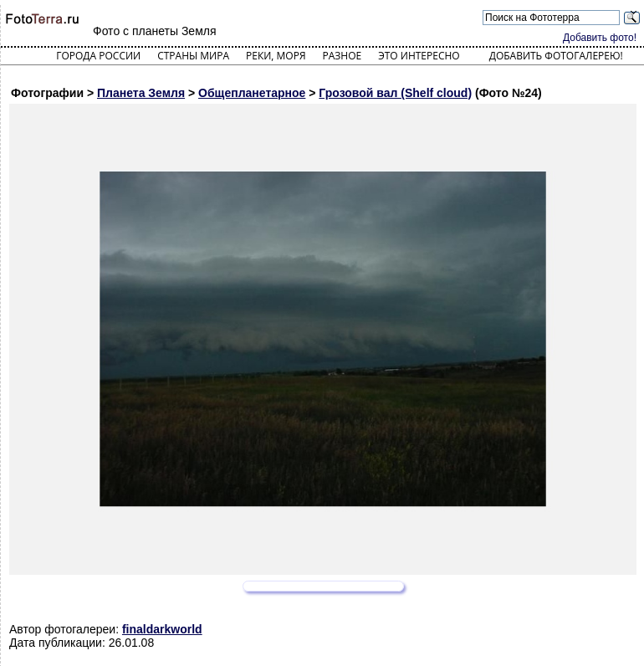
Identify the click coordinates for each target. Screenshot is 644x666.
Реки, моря (276, 56)
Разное (342, 56)
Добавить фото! (600, 38)
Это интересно (419, 56)
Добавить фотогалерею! (556, 56)
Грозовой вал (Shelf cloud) (395, 93)
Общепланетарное (252, 93)
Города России (98, 56)
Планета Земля (141, 93)
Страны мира (193, 56)
